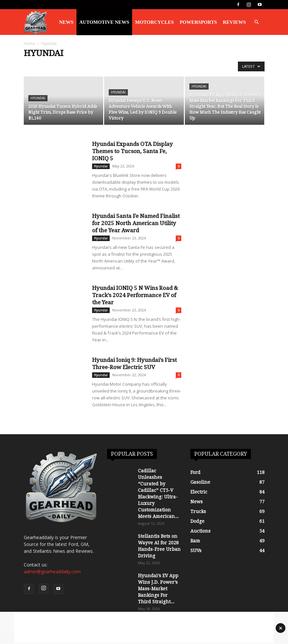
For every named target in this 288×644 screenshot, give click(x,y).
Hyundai (38, 98)
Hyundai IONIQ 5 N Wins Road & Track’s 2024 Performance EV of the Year (135, 295)
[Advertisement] (144, 628)
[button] (257, 22)
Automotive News (104, 22)
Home (29, 43)
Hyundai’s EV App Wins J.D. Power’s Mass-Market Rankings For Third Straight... (158, 589)
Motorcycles (154, 22)
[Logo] (36, 22)
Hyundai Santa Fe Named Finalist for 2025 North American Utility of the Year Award (136, 223)
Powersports (198, 22)
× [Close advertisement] (281, 628)
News (66, 22)
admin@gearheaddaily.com (52, 572)
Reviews (234, 22)
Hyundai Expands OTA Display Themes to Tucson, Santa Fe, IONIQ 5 (132, 151)
